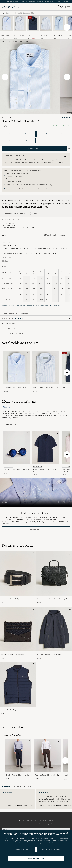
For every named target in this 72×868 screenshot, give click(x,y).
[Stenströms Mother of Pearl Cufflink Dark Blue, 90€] (16, 454)
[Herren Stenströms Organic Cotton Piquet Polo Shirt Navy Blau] (46, 448)
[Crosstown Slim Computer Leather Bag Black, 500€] (54, 578)
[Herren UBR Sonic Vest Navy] (18, 684)
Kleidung (5, 42)
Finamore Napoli (33, 33)
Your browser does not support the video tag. (36, 493)
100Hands (44, 33)
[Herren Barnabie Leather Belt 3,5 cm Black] (18, 574)
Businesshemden (23, 42)
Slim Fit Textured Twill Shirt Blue (58, 35)
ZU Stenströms (11, 425)
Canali (17, 33)
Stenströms (5, 33)
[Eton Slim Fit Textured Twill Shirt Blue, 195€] (59, 27)
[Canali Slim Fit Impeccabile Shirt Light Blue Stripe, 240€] (20, 27)
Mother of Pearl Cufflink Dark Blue (16, 469)
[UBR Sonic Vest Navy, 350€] (18, 689)
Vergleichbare (21, 343)
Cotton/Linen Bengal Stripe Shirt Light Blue (46, 35)
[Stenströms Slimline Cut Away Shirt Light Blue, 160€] (7, 27)
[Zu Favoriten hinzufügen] (27, 354)
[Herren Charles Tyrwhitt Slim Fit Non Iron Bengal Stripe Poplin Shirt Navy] (18, 755)
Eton (55, 33)
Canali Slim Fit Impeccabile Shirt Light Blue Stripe (45, 387)
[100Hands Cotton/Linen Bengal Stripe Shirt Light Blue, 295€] (46, 27)
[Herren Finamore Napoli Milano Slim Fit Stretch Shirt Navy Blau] (33, 23)
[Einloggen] (59, 7)
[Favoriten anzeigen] (61, 7)
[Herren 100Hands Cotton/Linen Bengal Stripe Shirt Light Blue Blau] (46, 23)
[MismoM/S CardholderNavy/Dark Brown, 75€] (18, 633)
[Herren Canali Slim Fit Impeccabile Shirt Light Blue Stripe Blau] (20, 23)
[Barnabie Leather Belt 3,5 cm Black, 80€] (18, 578)
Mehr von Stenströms (19, 401)
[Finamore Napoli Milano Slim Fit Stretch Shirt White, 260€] (47, 759)
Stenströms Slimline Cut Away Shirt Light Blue (15, 387)
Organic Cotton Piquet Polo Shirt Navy (45, 469)
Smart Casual (11, 214)
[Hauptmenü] (68, 7)
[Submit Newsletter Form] (67, 830)
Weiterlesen (54, 843)
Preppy (34, 214)
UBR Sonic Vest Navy (8, 710)
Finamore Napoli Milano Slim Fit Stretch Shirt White (47, 775)
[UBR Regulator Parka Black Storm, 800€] (54, 633)
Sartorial (24, 214)
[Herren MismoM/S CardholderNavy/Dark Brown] (18, 629)
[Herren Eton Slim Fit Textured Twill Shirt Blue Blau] (59, 23)
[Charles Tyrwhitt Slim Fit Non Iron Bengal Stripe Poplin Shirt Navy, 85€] (18, 759)
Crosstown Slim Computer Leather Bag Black (53, 599)
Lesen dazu (35, 529)
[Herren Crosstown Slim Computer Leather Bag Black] (54, 574)
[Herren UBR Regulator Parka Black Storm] (54, 629)
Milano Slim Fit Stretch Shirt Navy (32, 35)
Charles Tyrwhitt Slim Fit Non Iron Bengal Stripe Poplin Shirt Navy (18, 775)
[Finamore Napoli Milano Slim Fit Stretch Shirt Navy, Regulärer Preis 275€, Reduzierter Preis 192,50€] (33, 27)
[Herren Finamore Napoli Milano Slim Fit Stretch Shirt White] (47, 755)
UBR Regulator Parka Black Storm (49, 654)
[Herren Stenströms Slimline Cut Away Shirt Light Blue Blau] (7, 23)
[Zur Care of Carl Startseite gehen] (10, 7)
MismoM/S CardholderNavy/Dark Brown (15, 654)
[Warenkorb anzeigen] (65, 7)
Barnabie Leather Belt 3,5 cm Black (13, 599)
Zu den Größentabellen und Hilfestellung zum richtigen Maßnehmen (31, 306)
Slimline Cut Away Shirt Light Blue (6, 35)
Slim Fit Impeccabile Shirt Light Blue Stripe (20, 35)
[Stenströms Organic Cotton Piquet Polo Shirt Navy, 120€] (46, 454)
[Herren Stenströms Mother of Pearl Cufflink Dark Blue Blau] (16, 448)
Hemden (13, 42)
